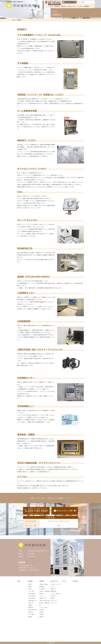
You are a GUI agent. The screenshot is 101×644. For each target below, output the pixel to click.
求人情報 (75, 581)
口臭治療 (41, 614)
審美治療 (41, 593)
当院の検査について (32, 600)
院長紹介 (30, 589)
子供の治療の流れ (32, 598)
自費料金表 (31, 612)
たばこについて (54, 603)
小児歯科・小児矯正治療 (45, 591)
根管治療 (41, 612)
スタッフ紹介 (31, 591)
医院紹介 (30, 584)
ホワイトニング (43, 596)
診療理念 (30, 605)
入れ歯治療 (42, 610)
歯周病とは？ (53, 589)
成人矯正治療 (42, 589)
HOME (51, 6)
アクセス (80, 6)
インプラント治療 (43, 607)
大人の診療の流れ (32, 596)
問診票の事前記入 (32, 593)
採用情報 (86, 6)
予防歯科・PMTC (43, 598)
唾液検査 (52, 598)
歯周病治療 (42, 586)
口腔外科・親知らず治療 (45, 600)
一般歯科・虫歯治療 (44, 584)
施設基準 (30, 617)
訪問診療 (41, 617)
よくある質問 (31, 614)
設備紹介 (30, 586)
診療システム (31, 603)
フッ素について (54, 600)
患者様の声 (31, 607)
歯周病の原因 (53, 591)
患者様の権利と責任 (32, 610)
